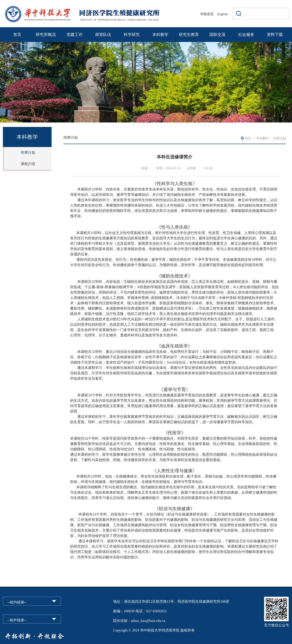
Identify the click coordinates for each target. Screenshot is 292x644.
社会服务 (246, 35)
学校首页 (207, 14)
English (223, 14)
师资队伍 (103, 35)
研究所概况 (46, 35)
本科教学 (160, 35)
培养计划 (28, 152)
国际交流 (217, 35)
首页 (17, 35)
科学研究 (132, 35)
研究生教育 (189, 35)
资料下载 (275, 35)
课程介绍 (28, 164)
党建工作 (75, 35)
